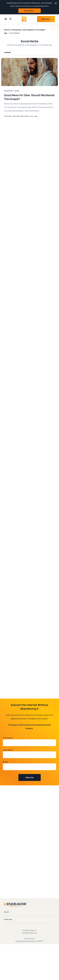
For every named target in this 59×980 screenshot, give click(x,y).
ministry (17, 91)
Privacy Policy (29, 939)
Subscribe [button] (45, 19)
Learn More (29, 11)
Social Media (8, 91)
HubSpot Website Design (25, 941)
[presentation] (6, 19)
